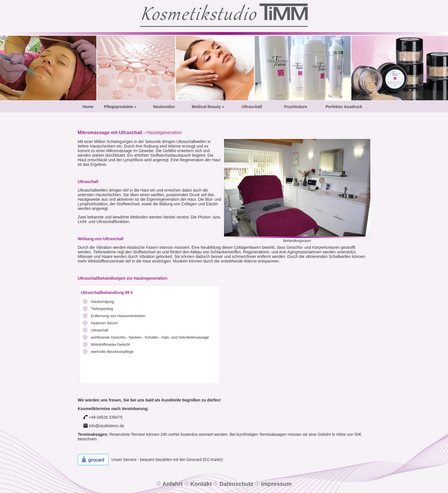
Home (88, 107)
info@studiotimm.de (106, 426)
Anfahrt (172, 484)
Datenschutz (235, 484)
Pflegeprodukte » (120, 107)
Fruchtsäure (296, 107)
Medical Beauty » (208, 107)
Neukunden (164, 107)
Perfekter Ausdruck (344, 107)
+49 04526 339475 (103, 417)
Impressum (275, 484)
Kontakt (200, 484)
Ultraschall (252, 107)
